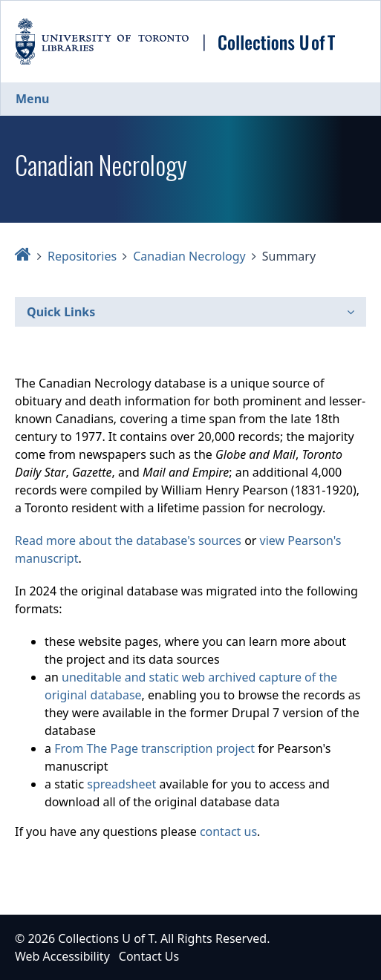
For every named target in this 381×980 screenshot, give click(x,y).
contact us (228, 832)
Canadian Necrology (189, 256)
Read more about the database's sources (128, 540)
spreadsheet (121, 784)
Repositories (82, 256)
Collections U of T (106, 938)
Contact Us (149, 956)
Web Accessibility (62, 956)
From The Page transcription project (154, 748)
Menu (32, 99)
